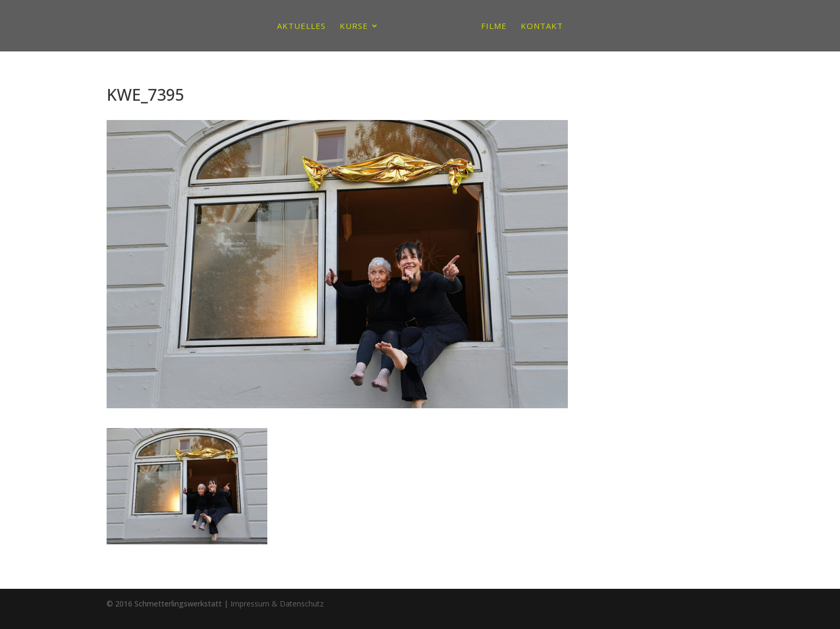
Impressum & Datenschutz (277, 604)
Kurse (354, 27)
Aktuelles (301, 27)
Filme (494, 27)
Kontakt (542, 27)
